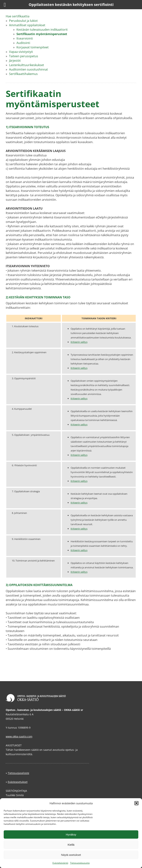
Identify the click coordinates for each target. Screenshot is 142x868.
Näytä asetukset (71, 855)
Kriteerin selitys (79, 342)
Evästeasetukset (18, 782)
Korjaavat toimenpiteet (33, 47)
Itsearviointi (25, 38)
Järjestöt (15, 61)
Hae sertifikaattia (18, 16)
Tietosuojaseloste (18, 773)
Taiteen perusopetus (24, 56)
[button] (136, 803)
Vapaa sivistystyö (21, 52)
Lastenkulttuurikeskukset (27, 65)
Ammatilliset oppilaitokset (27, 25)
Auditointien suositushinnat (28, 69)
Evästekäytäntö (60, 863)
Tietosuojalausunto (80, 863)
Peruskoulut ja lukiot (23, 21)
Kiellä (71, 845)
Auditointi (23, 43)
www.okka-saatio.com (19, 736)
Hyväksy (71, 834)
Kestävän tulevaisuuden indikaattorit (42, 30)
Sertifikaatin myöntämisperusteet (42, 34)
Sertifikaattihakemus (23, 74)
